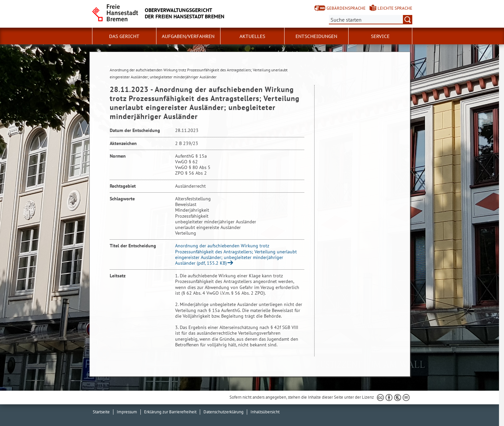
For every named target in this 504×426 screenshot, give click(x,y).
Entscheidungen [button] (316, 36)
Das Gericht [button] (124, 36)
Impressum (127, 412)
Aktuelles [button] (252, 36)
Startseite (101, 412)
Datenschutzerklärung (223, 412)
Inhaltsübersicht (265, 412)
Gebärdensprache (346, 8)
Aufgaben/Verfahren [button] (188, 36)
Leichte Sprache (395, 8)
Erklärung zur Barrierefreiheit (170, 412)
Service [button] (380, 36)
